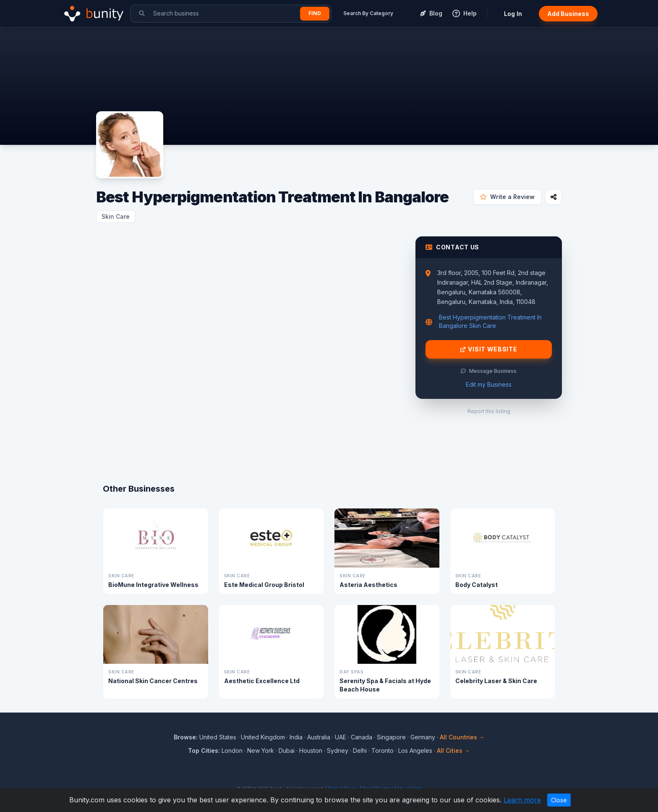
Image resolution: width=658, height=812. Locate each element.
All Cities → (453, 750)
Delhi (360, 750)
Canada (362, 737)
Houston (311, 750)
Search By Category (368, 13)
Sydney (338, 750)
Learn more (522, 800)
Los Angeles (415, 750)
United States (218, 737)
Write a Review (507, 197)
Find (315, 13)
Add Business (568, 14)
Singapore (391, 737)
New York (261, 750)
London (232, 750)
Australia (319, 737)
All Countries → (462, 737)
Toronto (383, 750)
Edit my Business (489, 384)
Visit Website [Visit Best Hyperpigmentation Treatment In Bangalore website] (489, 349)
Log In (513, 14)
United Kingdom (263, 737)
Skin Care (116, 216)
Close (559, 800)
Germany (423, 737)
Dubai (287, 750)
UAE (341, 737)
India (296, 737)
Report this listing (489, 411)
